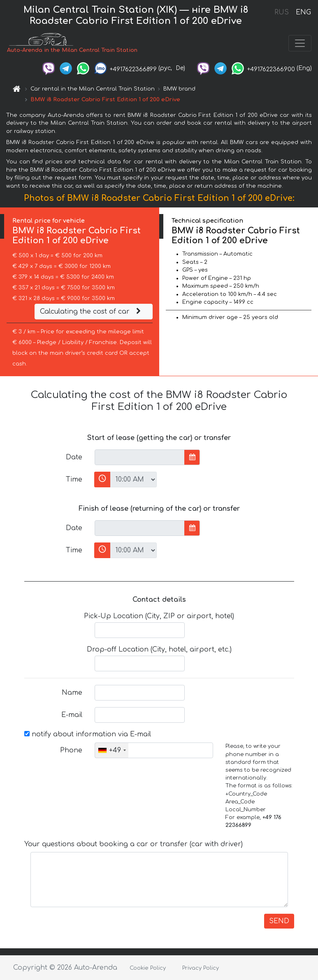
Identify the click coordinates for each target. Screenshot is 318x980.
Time (74, 480)
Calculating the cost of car (91, 312)
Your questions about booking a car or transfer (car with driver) (133, 844)
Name (72, 693)
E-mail (72, 715)
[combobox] (112, 750)
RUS (282, 12)
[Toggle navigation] (300, 43)
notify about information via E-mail (88, 734)
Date (74, 457)
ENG (303, 12)
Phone (71, 750)
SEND (279, 921)
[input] (140, 457)
